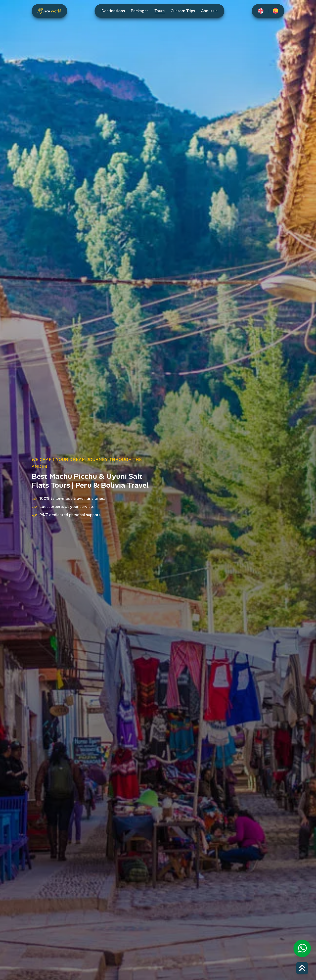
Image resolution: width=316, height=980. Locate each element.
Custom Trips (183, 11)
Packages (140, 11)
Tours (160, 11)
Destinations (113, 11)
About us (209, 11)
